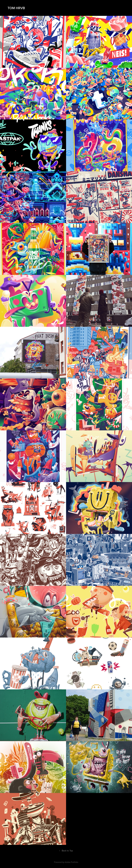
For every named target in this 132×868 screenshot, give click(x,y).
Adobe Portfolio (71, 862)
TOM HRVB (16, 8)
